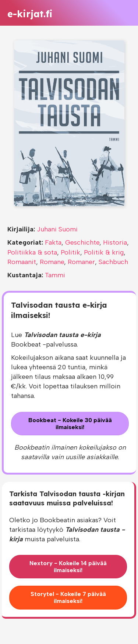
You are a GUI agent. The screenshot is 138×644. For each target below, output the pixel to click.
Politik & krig (104, 252)
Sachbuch (113, 262)
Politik (70, 252)
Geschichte (82, 242)
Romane (52, 262)
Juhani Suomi (57, 229)
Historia (115, 242)
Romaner (81, 262)
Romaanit (22, 262)
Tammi (55, 275)
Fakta (53, 242)
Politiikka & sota (32, 252)
